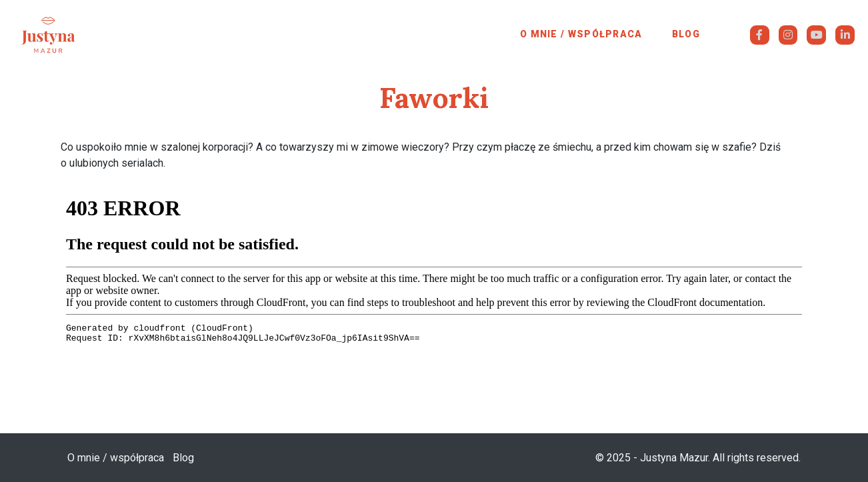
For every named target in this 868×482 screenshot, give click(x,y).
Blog (686, 34)
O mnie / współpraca (581, 34)
